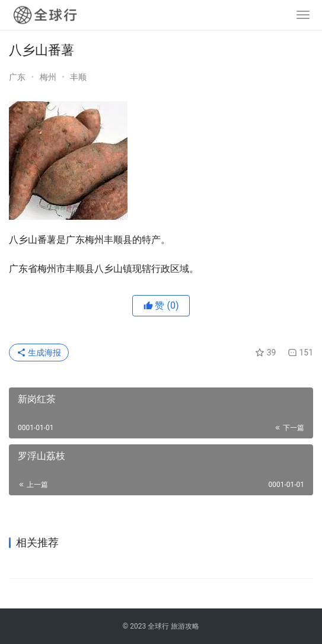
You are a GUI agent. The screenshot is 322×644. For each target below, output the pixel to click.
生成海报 (39, 353)
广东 (18, 77)
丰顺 (78, 77)
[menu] (303, 15)
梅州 (49, 77)
